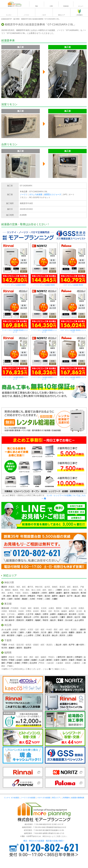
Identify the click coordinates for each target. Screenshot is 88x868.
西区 (28, 590)
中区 (22, 590)
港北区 (62, 587)
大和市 (44, 593)
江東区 (66, 608)
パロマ (44, 15)
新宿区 (36, 608)
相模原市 (36, 593)
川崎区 (74, 590)
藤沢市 (67, 593)
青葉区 (12, 587)
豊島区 (44, 611)
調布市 (70, 617)
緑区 (44, 590)
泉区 (24, 587)
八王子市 (29, 614)
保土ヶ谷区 (36, 590)
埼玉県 (8, 625)
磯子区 (30, 587)
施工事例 (16, 19)
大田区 (4, 611)
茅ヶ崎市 (7, 596)
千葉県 (8, 640)
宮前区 (25, 593)
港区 (30, 608)
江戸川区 (11, 614)
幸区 (81, 590)
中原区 (18, 593)
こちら (45, 669)
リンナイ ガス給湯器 (11, 798)
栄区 (69, 587)
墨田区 (59, 608)
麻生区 (67, 590)
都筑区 (8, 590)
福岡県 (8, 653)
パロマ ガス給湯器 (44, 798)
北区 (50, 611)
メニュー (81, 6)
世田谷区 (13, 611)
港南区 (55, 587)
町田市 (21, 614)
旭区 (18, 587)
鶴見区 (15, 590)
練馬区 (72, 611)
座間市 (52, 593)
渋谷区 (21, 611)
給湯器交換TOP (6, 19)
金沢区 (47, 587)
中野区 (29, 611)
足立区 (79, 611)
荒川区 (57, 611)
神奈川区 (39, 587)
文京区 (44, 608)
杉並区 (36, 611)
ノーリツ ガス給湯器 (28, 798)
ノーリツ (26, 15)
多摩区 (10, 593)
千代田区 (15, 608)
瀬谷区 (75, 587)
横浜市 (4, 587)
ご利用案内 (79, 15)
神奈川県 (9, 583)
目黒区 (81, 608)
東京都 (8, 604)
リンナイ (9, 15)
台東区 (51, 608)
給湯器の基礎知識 (78, 798)
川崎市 (59, 590)
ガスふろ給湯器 (36, 194)
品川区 (74, 608)
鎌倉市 (62, 596)
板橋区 (64, 611)
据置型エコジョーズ (53, 194)
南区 (50, 590)
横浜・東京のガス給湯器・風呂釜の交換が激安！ (44, 841)
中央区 (23, 608)
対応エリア (61, 15)
